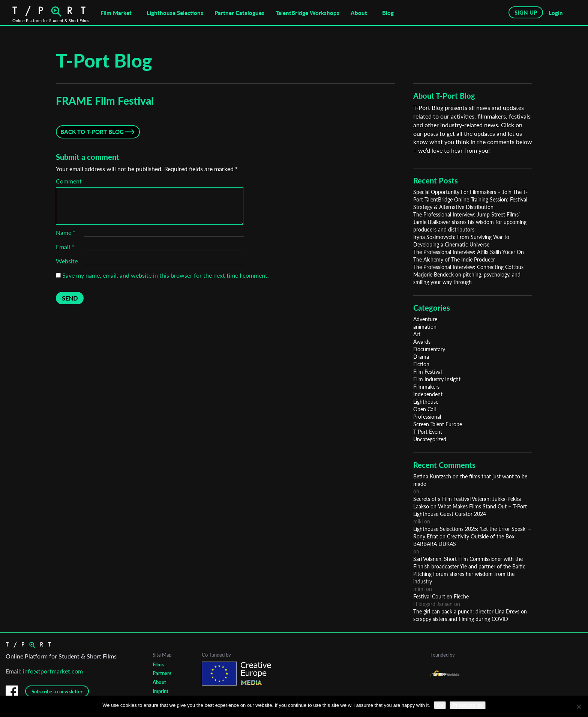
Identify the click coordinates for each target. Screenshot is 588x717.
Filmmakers (426, 387)
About (359, 13)
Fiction (421, 364)
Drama (421, 357)
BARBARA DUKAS (435, 544)
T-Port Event (428, 432)
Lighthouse (426, 402)
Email (65, 247)
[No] (579, 706)
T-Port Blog (104, 60)
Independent (428, 394)
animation (425, 327)
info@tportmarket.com (53, 671)
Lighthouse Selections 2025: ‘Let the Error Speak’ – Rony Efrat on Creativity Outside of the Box (472, 533)
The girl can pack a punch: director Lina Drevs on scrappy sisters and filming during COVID (470, 615)
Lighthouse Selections (175, 13)
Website (67, 261)
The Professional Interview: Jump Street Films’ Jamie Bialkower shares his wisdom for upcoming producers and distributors (470, 222)
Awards (422, 342)
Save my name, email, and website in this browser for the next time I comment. (166, 275)
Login (556, 13)
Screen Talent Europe (438, 424)
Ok (440, 705)
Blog (388, 13)
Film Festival (427, 372)
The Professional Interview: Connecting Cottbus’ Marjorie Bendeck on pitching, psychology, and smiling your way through (469, 274)
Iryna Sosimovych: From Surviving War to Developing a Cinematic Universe (461, 241)
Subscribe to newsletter (57, 691)
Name (66, 232)
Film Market (116, 13)
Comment (69, 181)
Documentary (429, 349)
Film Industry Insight (437, 379)
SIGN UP (526, 12)
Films (158, 664)
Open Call (424, 409)
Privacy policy (467, 705)
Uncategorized (430, 439)
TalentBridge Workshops (307, 13)
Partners (162, 673)
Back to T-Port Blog (92, 132)
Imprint (160, 691)
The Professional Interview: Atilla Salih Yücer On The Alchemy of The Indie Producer (469, 256)
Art (417, 334)
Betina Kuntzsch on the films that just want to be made (470, 480)
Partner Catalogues (239, 13)
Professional (427, 417)
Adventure (425, 319)
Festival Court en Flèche (441, 596)
